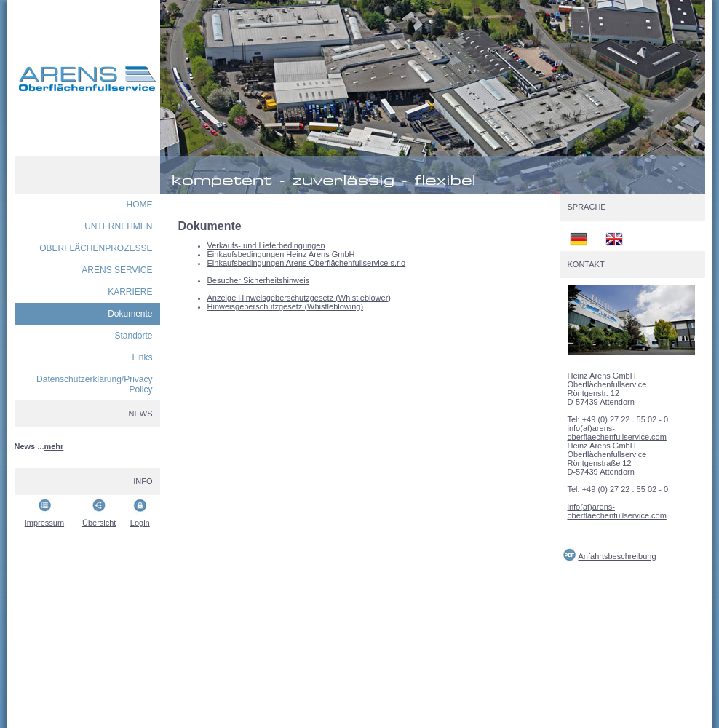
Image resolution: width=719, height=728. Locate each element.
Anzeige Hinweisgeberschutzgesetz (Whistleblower (298, 298)
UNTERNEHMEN (118, 226)
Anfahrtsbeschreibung (617, 556)
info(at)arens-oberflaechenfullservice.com (617, 432)
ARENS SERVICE (117, 270)
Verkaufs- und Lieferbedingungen (266, 245)
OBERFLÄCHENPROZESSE (96, 248)
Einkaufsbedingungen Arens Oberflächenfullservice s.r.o (307, 263)
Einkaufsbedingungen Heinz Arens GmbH (281, 254)
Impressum (44, 523)
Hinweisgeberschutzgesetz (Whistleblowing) (286, 306)
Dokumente (130, 314)
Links (142, 357)
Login (140, 523)
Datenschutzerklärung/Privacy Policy (94, 384)
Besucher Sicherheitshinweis (259, 280)
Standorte (133, 336)
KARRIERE (130, 292)
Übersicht (99, 523)
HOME (140, 205)
